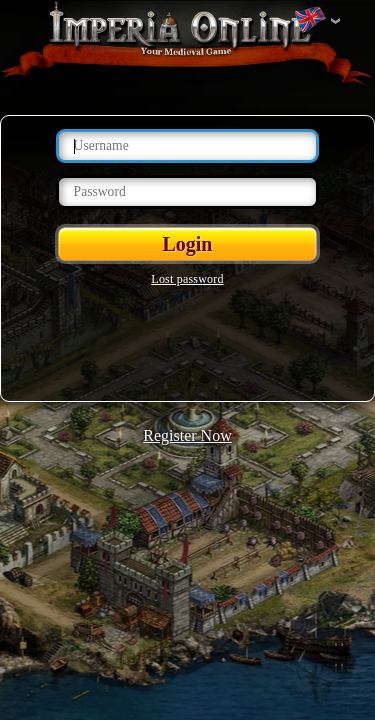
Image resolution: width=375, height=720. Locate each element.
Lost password (187, 279)
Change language (310, 21)
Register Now (187, 435)
